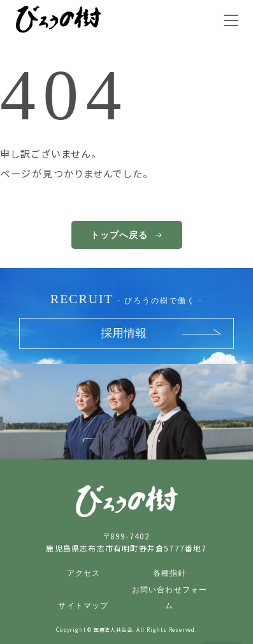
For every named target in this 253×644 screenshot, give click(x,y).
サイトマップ (83, 606)
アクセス (84, 573)
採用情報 (124, 333)
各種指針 (170, 573)
